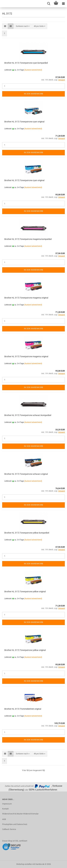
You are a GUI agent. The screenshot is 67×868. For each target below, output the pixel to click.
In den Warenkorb (33, 94)
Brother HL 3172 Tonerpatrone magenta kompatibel (28, 239)
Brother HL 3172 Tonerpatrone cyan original (24, 122)
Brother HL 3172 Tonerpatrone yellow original (25, 592)
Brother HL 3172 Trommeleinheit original (23, 709)
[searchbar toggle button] (49, 4)
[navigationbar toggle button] (63, 4)
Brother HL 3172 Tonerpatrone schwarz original (26, 474)
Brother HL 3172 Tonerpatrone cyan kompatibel (26, 63)
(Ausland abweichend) (33, 70)
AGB (4, 819)
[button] (5, 26)
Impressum (7, 804)
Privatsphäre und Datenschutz (15, 824)
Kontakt (5, 809)
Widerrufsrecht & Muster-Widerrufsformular (20, 814)
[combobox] (23, 26)
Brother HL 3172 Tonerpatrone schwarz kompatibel (28, 415)
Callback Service (9, 829)
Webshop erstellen (24, 864)
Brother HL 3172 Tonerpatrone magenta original (26, 298)
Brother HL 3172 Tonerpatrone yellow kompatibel (27, 533)
